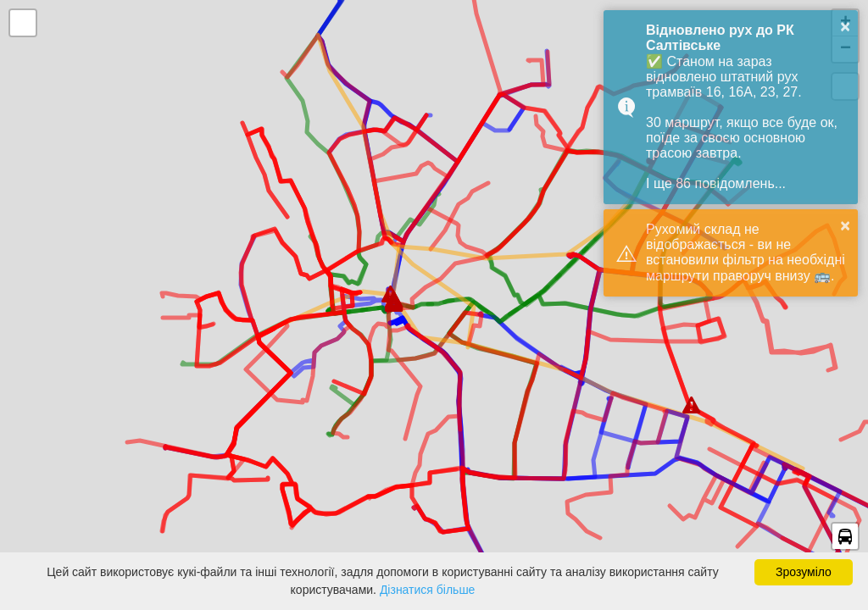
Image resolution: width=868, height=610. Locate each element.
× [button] (845, 26)
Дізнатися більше (428, 590)
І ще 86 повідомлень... (716, 183)
